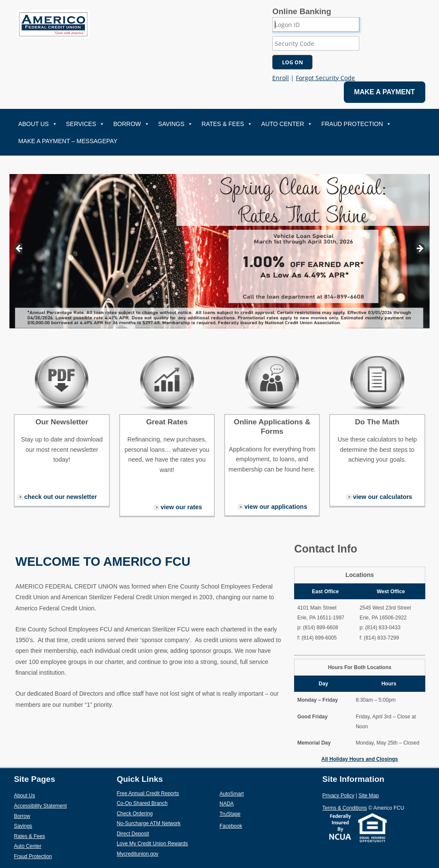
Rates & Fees (227, 124)
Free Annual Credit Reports (168, 793)
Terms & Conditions (345, 808)
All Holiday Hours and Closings (360, 759)
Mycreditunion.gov (137, 854)
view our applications (276, 507)
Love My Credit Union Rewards (168, 843)
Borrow (131, 124)
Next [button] (421, 249)
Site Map (368, 796)
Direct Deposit (153, 833)
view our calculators (382, 497)
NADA (247, 803)
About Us (38, 124)
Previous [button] (18, 249)
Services (86, 124)
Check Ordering (155, 813)
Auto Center (287, 124)
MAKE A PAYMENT (385, 92)
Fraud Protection (356, 124)
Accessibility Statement (40, 806)
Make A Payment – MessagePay (68, 141)
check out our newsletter (60, 497)
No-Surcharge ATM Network (168, 823)
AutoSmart (252, 793)
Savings (176, 124)
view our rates (181, 507)
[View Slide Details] (220, 251)
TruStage (250, 814)
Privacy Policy (338, 796)
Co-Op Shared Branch (162, 803)
